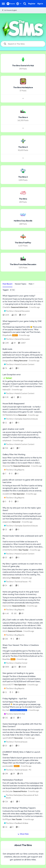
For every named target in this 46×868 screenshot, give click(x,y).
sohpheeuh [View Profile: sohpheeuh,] (7, 441)
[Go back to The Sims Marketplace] (23, 88)
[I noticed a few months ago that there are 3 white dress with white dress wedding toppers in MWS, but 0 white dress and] (23, 814)
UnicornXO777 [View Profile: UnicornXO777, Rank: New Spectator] (8, 685)
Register (32, 4)
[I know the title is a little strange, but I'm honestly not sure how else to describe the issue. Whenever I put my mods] (23, 732)
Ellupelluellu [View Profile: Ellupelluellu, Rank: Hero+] (7, 335)
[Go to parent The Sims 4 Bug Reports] (14, 470)
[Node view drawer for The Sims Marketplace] (23, 98)
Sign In (40, 4)
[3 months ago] (34, 307)
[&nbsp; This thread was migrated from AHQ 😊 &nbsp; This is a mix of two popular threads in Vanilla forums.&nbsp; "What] (23, 329)
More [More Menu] (32, 284)
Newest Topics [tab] (21, 284)
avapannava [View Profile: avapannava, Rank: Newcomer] (7, 522)
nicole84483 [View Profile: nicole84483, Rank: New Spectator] (7, 494)
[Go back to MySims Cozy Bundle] (23, 221)
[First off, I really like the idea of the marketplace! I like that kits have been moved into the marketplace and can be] (23, 786)
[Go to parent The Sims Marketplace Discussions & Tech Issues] (23, 797)
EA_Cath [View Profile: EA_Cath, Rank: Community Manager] (6, 710)
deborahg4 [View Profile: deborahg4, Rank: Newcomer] (7, 578)
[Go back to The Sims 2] (23, 177)
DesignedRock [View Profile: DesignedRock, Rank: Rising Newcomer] (8, 361)
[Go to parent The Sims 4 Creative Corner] (15, 663)
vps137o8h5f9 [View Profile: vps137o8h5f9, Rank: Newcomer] (8, 738)
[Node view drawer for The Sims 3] (23, 158)
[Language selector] (19, 4)
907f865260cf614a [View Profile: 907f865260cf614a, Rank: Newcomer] (10, 415)
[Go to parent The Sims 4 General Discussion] (16, 311)
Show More (23, 834)
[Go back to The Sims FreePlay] (23, 243)
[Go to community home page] (11, 4)
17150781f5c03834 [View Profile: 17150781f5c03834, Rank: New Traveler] (10, 550)
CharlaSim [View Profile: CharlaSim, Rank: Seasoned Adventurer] (7, 307)
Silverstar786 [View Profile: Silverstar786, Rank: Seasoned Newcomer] (8, 466)
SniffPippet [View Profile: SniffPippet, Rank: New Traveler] (7, 819)
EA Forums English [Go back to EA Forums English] (9, 10)
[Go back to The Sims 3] (23, 147)
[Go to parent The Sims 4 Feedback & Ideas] (16, 823)
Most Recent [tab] (7, 284)
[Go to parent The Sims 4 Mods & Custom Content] (19, 364)
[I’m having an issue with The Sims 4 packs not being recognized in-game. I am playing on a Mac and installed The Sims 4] (23, 488)
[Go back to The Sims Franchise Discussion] (23, 265)
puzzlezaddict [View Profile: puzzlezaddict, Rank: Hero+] (8, 766)
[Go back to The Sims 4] (23, 117)
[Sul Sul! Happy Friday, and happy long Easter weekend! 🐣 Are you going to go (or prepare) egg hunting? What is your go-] (23, 704)
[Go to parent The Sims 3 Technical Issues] (15, 742)
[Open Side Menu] (3, 4)
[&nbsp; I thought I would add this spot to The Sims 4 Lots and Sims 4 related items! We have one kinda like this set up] (23, 654)
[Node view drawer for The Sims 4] (23, 128)
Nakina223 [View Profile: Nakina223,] (7, 390)
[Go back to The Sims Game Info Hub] (23, 66)
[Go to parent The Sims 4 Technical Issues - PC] (17, 582)
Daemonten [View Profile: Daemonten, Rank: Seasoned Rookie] (7, 606)
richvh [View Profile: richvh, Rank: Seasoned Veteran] (5, 631)
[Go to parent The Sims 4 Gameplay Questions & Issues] (20, 419)
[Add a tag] (12, 290)
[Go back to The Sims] (23, 199)
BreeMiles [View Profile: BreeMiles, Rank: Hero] (6, 659)
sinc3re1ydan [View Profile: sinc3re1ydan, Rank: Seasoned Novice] (8, 791)
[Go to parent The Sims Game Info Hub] (14, 714)
